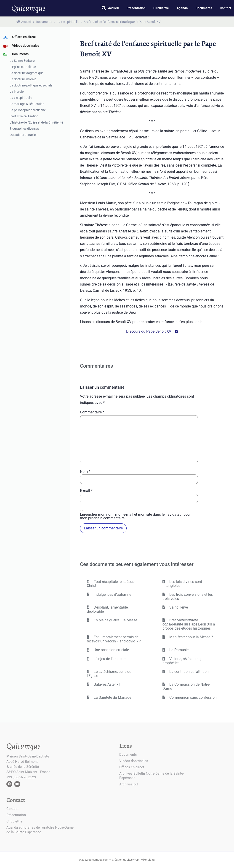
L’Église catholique (23, 67)
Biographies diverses (24, 129)
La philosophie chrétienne (28, 110)
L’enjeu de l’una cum (110, 659)
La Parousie (178, 650)
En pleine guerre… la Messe (115, 620)
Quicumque (28, 8)
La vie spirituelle (68, 22)
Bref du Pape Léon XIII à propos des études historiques (189, 624)
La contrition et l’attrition (189, 672)
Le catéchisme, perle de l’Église (109, 674)
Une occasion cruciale (111, 650)
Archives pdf (129, 784)
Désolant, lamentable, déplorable (108, 609)
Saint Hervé (178, 607)
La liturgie (17, 92)
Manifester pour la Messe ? (191, 637)
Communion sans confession (193, 697)
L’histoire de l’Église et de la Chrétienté (36, 122)
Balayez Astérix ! (106, 684)
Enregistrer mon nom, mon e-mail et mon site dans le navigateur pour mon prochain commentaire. (135, 516)
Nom (85, 472)
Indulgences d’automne (112, 594)
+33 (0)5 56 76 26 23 (21, 777)
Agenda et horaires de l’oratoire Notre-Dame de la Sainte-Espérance (40, 830)
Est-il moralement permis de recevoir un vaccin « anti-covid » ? (114, 639)
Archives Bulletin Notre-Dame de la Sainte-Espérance (152, 776)
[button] (104, 8)
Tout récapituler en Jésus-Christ (111, 584)
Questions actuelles (23, 135)
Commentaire (92, 412)
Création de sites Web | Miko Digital (134, 860)
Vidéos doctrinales (134, 761)
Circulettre (161, 8)
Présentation (136, 8)
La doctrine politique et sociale (31, 85)
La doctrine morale (23, 79)
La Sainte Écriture (22, 61)
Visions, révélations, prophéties (182, 661)
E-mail (86, 491)
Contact (226, 8)
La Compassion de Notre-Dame (186, 686)
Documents (204, 8)
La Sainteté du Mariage (112, 697)
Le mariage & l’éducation (27, 104)
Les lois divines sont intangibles (182, 584)
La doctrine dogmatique (27, 73)
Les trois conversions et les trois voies (188, 597)
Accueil (113, 8)
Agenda (182, 8)
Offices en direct (132, 767)
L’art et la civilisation (24, 116)
